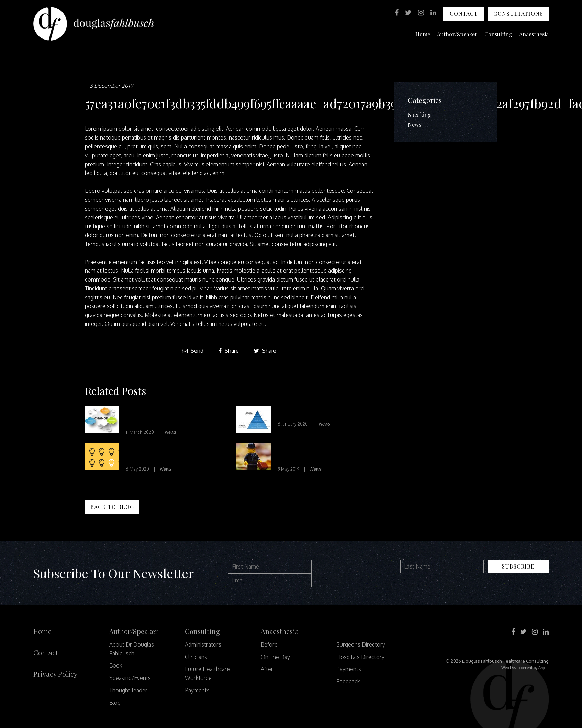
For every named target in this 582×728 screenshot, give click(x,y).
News (170, 432)
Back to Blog (112, 507)
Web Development (517, 668)
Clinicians (196, 657)
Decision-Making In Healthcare (157, 454)
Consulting (498, 34)
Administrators (203, 644)
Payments (197, 690)
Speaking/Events (130, 678)
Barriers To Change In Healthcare (160, 417)
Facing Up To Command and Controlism (323, 454)
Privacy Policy (55, 674)
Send (193, 351)
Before (269, 644)
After (267, 669)
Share (229, 351)
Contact (464, 14)
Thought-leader (128, 690)
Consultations (518, 14)
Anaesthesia (534, 34)
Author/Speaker (457, 34)
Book (116, 665)
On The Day (275, 657)
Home (423, 34)
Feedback (348, 681)
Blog (115, 703)
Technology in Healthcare (317, 413)
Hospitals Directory (360, 657)
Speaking (419, 115)
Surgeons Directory (361, 644)
